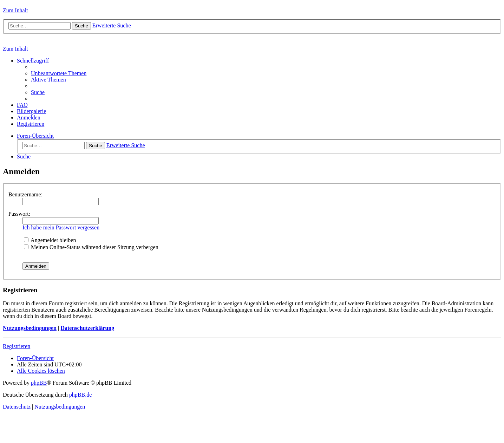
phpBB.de (80, 395)
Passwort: (19, 214)
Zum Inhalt (15, 10)
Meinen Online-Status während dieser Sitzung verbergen (91, 247)
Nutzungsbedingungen (30, 328)
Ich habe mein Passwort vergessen (61, 227)
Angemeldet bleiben (50, 240)
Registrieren (17, 346)
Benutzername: (25, 194)
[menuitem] (59, 73)
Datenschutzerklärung (87, 328)
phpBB (39, 383)
